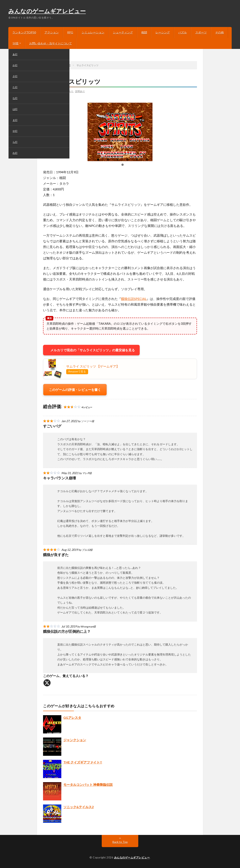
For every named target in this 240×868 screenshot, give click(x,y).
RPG (70, 32)
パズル (183, 32)
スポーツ (201, 32)
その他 (219, 32)
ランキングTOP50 (24, 32)
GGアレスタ (72, 718)
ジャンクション (75, 740)
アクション (52, 32)
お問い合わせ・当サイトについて (51, 43)
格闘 (144, 32)
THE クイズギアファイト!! (83, 762)
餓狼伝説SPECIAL (134, 299)
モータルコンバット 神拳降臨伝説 (88, 784)
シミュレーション (93, 32)
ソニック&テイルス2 (78, 807)
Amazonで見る (77, 371)
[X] (47, 683)
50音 (16, 43)
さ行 (49, 91)
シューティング (123, 32)
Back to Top (120, 842)
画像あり (68, 91)
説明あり (80, 91)
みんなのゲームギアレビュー (47, 12)
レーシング (163, 32)
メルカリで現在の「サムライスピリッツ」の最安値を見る (91, 350)
